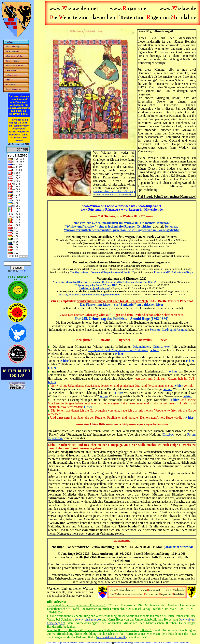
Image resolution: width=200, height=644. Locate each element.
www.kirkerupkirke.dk (111, 637)
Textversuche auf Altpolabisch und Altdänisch (118, 350)
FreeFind (22, 271)
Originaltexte (161, 347)
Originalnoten (141, 347)
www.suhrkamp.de (88, 619)
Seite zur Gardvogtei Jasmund (169, 330)
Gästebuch (169, 434)
